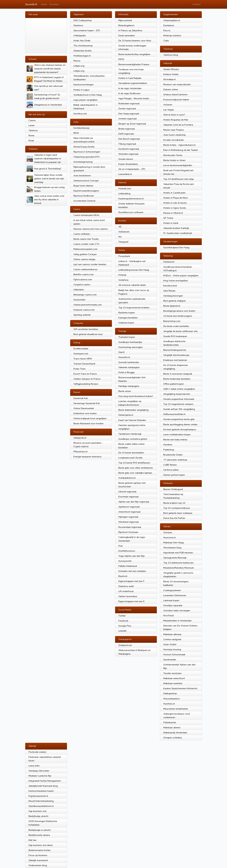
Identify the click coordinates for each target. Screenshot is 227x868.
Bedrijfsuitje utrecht (38, 816)
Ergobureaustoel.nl (38, 796)
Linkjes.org (79, 66)
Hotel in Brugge (127, 372)
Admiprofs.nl (80, 438)
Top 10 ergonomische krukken (134, 308)
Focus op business (38, 855)
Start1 (122, 352)
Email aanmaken (127, 35)
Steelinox (78, 25)
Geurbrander (170, 660)
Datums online (171, 89)
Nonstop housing (172, 649)
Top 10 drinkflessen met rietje (179, 179)
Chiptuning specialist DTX (86, 157)
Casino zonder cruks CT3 (86, 244)
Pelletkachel (170, 722)
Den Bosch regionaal (129, 139)
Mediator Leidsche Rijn (40, 776)
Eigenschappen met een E (131, 601)
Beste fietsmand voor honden (89, 423)
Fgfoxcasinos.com (83, 279)
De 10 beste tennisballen (131, 453)
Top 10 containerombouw (177, 508)
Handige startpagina (129, 386)
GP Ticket (168, 218)
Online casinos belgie (84, 259)
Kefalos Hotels (171, 74)
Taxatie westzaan (172, 673)
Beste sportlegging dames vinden (180, 424)
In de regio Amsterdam (130, 88)
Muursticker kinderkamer (176, 709)
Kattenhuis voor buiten (85, 413)
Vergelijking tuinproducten (177, 394)
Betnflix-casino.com (84, 274)
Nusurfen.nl (124, 357)
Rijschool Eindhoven (84, 196)
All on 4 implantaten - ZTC (132, 169)
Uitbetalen (79, 290)
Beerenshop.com (172, 321)
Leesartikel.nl (125, 174)
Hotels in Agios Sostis (175, 208)
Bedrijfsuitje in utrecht (40, 830)
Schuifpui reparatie (173, 605)
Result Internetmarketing (41, 801)
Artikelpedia (80, 35)
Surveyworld (125, 561)
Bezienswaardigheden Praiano (134, 64)
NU (120, 237)
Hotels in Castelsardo (174, 193)
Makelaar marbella (173, 683)
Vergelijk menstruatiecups (176, 355)
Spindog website (82, 315)
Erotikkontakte (81, 349)
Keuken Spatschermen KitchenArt (180, 688)
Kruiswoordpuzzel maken (176, 100)
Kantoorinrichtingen (84, 85)
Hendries (168, 445)
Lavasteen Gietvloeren (175, 595)
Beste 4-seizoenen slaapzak (178, 374)
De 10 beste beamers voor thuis (135, 41)
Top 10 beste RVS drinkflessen (134, 463)
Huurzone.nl (169, 537)
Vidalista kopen (126, 323)
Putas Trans (80, 369)
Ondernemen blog (38, 865)
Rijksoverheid (125, 20)
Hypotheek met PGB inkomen (178, 553)
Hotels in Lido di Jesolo (175, 203)
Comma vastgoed (172, 639)
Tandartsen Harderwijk (130, 434)
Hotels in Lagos (81, 90)
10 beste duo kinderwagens (178, 316)
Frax (121, 546)
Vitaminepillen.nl (172, 20)
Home (44, 4)
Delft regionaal (126, 134)
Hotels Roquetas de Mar (176, 120)
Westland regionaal (129, 522)
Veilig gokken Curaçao (85, 254)
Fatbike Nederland (128, 566)
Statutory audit (126, 586)
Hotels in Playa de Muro (176, 198)
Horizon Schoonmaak (174, 654)
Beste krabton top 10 (174, 503)
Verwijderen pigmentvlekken (133, 83)
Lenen (32, 125)
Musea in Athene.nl (173, 213)
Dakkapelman (170, 693)
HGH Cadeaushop (83, 20)
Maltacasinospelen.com (85, 249)
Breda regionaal (127, 129)
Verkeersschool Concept (86, 181)
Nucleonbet (79, 300)
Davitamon (169, 25)
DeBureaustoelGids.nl (174, 414)
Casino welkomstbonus (85, 269)
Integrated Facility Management (45, 781)
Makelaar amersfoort (174, 678)
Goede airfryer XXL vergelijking (179, 409)
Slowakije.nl (169, 79)
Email (31, 141)
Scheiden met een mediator (132, 571)
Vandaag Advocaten (39, 771)
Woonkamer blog (172, 548)
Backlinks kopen (127, 313)
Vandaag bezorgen (173, 296)
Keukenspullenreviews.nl (131, 199)
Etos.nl (167, 30)
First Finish (169, 616)
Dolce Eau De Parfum (174, 518)
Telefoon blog (171, 55)
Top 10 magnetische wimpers (178, 404)
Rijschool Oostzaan (128, 532)
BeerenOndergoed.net (175, 350)
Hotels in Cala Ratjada (130, 78)
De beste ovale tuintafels (176, 326)
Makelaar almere (172, 727)
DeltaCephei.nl (126, 415)
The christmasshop (83, 46)
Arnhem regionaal (128, 119)
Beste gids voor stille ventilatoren (136, 468)
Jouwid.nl (31, 4)
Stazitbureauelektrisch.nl (41, 806)
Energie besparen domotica (87, 457)
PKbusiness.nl (80, 452)
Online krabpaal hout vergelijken (90, 418)
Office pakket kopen (174, 384)
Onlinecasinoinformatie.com (88, 305)
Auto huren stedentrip (175, 135)
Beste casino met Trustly (86, 239)
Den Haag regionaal (129, 114)
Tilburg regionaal (127, 144)
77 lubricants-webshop (175, 460)
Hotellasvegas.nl (82, 56)
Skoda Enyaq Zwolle (84, 147)
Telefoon (33, 130)
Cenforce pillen (171, 470)
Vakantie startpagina (129, 367)
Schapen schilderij (172, 738)
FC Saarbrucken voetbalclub (178, 233)
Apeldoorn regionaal (129, 507)
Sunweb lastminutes (129, 362)
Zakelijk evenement (38, 860)
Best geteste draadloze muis (88, 334)
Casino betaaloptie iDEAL (86, 215)
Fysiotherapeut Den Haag (176, 247)
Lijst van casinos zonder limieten (90, 264)
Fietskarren (169, 262)
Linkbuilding (124, 194)
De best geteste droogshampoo (180, 429)
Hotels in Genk (171, 223)
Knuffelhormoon (127, 551)
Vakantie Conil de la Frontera (178, 125)
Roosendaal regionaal (130, 527)
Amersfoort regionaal (129, 512)
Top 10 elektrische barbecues (178, 563)
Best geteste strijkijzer (175, 301)
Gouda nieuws (126, 159)
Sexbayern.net (81, 354)
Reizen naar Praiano (174, 130)
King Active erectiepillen (176, 281)
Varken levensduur (128, 596)
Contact (196, 4)
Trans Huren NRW (83, 359)
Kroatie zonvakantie (173, 140)
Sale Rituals (169, 291)
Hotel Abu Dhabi (82, 41)
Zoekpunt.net (125, 645)
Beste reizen (125, 391)
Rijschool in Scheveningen (87, 152)
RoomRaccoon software (131, 212)
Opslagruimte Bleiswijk (175, 558)
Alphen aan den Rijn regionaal (134, 502)
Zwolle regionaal (127, 108)
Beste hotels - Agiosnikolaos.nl (179, 145)
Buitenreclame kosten (40, 850)
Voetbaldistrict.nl (127, 478)
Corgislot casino (82, 284)
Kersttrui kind (170, 286)
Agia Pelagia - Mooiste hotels (134, 98)
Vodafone (123, 280)
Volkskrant (124, 232)
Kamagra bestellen (128, 318)
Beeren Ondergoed (173, 489)
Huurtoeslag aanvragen (131, 347)
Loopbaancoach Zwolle (130, 458)
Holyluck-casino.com (84, 310)
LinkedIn (122, 631)
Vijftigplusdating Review (86, 384)
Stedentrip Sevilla (82, 51)
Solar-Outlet (170, 644)
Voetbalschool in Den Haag (88, 95)
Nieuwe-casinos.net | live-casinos (91, 229)
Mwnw (77, 61)
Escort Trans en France (85, 374)
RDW (76, 133)
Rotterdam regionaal (129, 103)
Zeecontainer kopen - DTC (87, 30)
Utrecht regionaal (127, 492)
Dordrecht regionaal (129, 149)
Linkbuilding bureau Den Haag (134, 270)
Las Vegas (169, 110)
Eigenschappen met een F (131, 581)
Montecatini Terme (173, 155)
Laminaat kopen (171, 600)
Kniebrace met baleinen (175, 360)
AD (120, 227)
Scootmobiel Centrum (84, 201)
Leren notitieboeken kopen (177, 434)
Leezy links (34, 766)
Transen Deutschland (84, 364)
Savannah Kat (81, 398)
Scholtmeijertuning (83, 162)
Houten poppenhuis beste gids (179, 419)
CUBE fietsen (170, 465)
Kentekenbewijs (81, 128)
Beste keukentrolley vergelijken (134, 54)
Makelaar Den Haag (173, 542)
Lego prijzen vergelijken (86, 100)
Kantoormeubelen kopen (41, 791)
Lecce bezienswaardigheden (178, 165)
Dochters (54, 4)
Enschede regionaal (128, 497)
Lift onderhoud (126, 591)
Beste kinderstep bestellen (177, 379)
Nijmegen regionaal (128, 517)
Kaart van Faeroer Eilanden (132, 420)
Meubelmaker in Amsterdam (177, 621)
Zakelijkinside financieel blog (43, 786)
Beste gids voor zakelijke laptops (135, 473)
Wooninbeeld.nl (171, 699)
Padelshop (169, 450)
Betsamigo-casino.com (85, 295)
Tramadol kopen (127, 337)
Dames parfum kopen (174, 475)
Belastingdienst (126, 25)
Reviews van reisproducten (177, 84)
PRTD (121, 59)
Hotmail (122, 275)
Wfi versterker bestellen (86, 329)
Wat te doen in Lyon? (174, 115)
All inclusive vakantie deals (132, 285)
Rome (31, 135)
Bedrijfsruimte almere (39, 835)
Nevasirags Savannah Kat (87, 403)
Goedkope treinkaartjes (130, 342)
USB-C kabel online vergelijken (179, 389)
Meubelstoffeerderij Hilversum (179, 568)
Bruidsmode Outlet (173, 455)
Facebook (123, 621)
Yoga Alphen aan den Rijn (132, 556)
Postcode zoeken (37, 752)
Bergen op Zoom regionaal (132, 124)
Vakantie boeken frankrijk (176, 228)
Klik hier (33, 840)
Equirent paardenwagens (86, 191)
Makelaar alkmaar (172, 634)
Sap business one (38, 811)
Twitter (122, 616)
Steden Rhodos (171, 69)
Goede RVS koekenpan (175, 336)
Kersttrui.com (80, 114)
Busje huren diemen (83, 186)
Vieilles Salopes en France (87, 379)
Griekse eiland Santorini (175, 94)
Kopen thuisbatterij (128, 164)
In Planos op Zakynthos (130, 30)
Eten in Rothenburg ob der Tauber (181, 150)
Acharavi (168, 105)
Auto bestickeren (82, 176)
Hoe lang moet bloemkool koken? (136, 396)
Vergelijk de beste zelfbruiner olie (180, 331)
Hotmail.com (125, 188)
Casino (32, 120)
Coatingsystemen (172, 590)
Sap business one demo (41, 845)
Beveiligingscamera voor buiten (179, 311)
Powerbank (124, 256)
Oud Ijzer (168, 532)
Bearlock (123, 576)
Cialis (166, 41)
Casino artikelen (82, 234)
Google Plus (125, 626)
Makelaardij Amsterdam (175, 733)
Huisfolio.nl (169, 704)
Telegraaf (123, 242)
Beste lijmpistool (172, 306)
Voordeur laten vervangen (177, 610)
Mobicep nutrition (172, 35)
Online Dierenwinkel (84, 408)
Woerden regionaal (128, 154)
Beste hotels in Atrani (174, 160)
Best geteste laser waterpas (178, 513)
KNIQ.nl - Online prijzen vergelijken (181, 276)
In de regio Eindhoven (129, 93)
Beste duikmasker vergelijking (133, 410)
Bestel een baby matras (175, 440)
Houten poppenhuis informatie (179, 399)
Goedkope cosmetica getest (133, 439)
